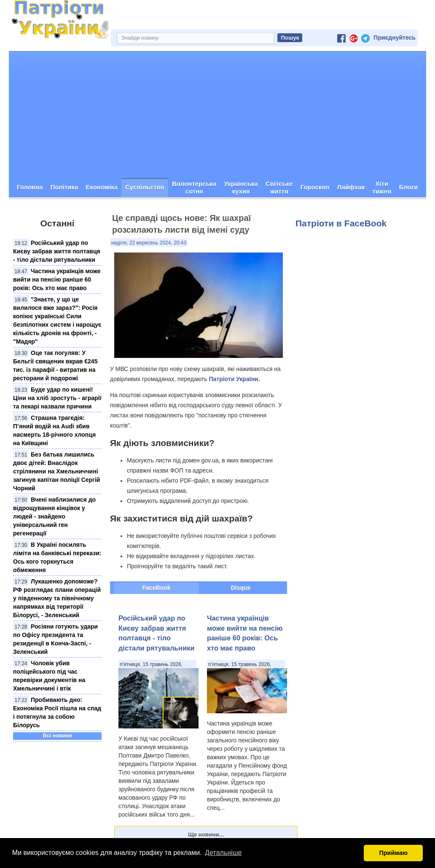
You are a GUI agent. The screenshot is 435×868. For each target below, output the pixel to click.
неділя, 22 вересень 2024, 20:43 (149, 243)
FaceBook (157, 588)
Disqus (241, 588)
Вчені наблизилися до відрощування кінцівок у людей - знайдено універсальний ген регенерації (54, 516)
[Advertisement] (217, 115)
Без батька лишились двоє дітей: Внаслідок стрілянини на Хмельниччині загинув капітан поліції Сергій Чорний (56, 471)
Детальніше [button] (223, 853)
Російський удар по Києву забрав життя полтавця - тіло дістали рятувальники (57, 251)
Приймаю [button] (393, 853)
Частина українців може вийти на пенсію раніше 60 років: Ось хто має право (57, 279)
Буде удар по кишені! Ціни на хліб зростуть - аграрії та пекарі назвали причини (57, 398)
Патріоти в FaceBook (341, 223)
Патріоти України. (234, 379)
